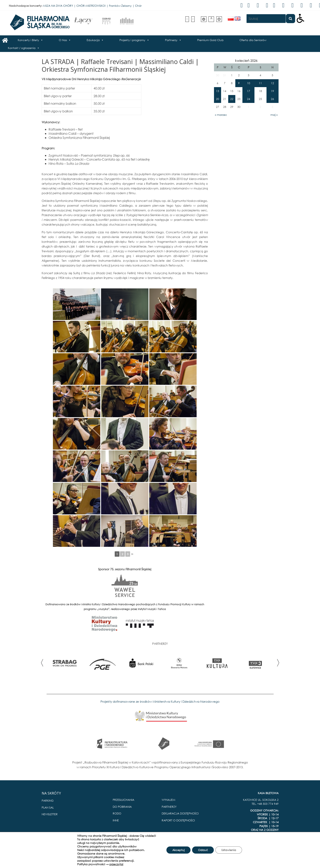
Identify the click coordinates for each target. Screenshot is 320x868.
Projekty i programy (132, 40)
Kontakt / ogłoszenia (22, 48)
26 (272, 99)
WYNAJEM (168, 800)
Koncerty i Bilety (28, 40)
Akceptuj (178, 850)
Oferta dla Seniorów (253, 40)
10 (249, 83)
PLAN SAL (48, 807)
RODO (117, 813)
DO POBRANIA (122, 807)
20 (218, 99)
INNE (116, 820)
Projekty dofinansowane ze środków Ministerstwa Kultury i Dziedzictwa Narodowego (160, 701)
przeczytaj (116, 864)
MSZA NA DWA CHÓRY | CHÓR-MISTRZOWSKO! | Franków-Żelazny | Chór (92, 6)
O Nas (63, 40)
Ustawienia (229, 850)
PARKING (48, 801)
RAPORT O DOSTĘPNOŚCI (178, 820)
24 (249, 99)
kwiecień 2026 (246, 61)
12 (272, 83)
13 (218, 91)
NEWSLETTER (50, 814)
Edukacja (93, 40)
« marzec (221, 115)
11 (260, 83)
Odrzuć (203, 850)
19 (272, 91)
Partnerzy (171, 40)
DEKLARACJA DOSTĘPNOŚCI (180, 813)
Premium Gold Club (210, 40)
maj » (274, 115)
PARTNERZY (169, 807)
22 (232, 99)
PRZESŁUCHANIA (123, 800)
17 (249, 91)
